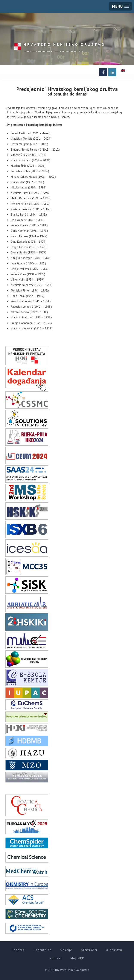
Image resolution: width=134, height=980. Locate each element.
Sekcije (66, 950)
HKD (64, 44)
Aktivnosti (89, 950)
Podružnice (43, 950)
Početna (18, 950)
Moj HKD (78, 958)
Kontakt (56, 958)
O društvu (114, 950)
